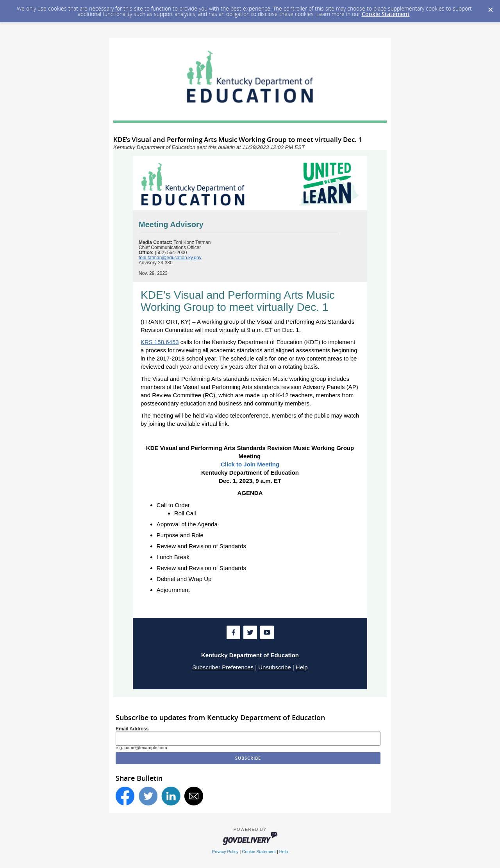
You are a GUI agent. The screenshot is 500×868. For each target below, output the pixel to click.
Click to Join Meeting (250, 464)
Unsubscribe (274, 667)
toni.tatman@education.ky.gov (170, 258)
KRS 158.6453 (160, 342)
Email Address (132, 729)
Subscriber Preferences (223, 667)
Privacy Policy (225, 852)
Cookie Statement (386, 14)
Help (302, 667)
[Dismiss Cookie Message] (490, 7)
